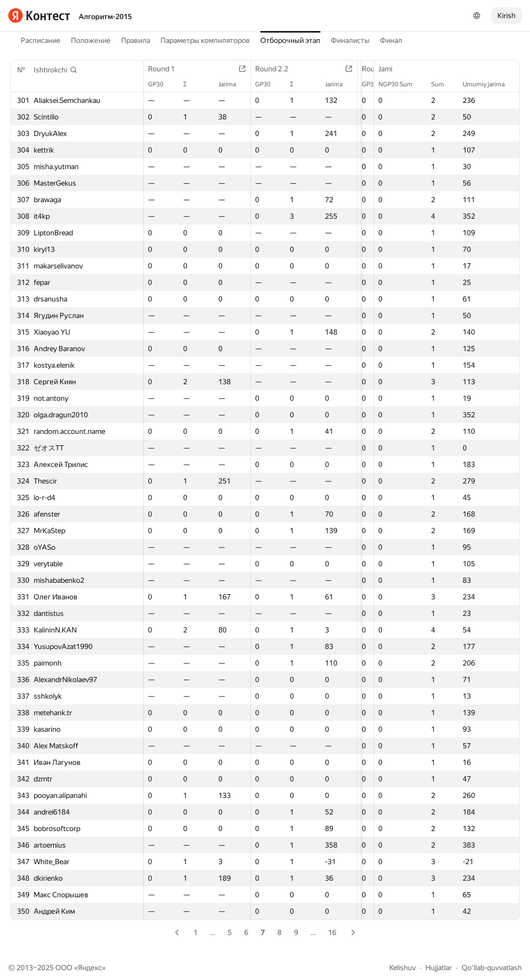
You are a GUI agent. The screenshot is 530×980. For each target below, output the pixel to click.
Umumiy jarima (489, 84)
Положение (91, 40)
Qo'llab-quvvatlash (492, 968)
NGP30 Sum (401, 84)
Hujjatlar (439, 968)
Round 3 (369, 69)
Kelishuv (402, 968)
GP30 (161, 84)
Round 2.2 (271, 69)
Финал (391, 40)
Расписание (41, 40)
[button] (56, 70)
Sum (443, 84)
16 (332, 932)
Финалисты (350, 40)
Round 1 (167, 69)
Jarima (226, 84)
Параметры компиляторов (205, 40)
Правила (136, 40)
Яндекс (90, 968)
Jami (391, 69)
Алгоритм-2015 (105, 17)
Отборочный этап (290, 40)
